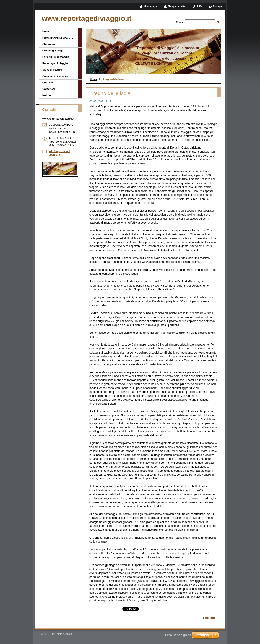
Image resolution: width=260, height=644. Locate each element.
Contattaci (49, 89)
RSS (199, 6)
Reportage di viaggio (55, 63)
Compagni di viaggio (55, 76)
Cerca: (180, 22)
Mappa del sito (177, 6)
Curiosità (48, 82)
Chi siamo (48, 44)
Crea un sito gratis (178, 635)
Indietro (210, 618)
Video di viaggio (52, 70)
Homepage (150, 6)
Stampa (217, 6)
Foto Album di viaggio (56, 57)
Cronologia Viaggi (53, 51)
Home (93, 79)
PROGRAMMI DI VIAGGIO (58, 38)
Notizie (47, 95)
